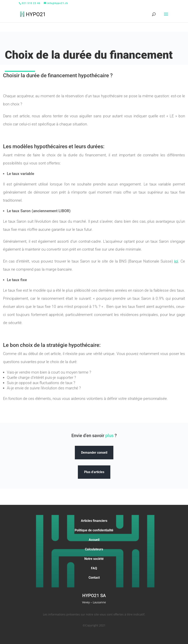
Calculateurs (94, 549)
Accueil (94, 540)
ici (176, 261)
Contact (94, 578)
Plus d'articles (94, 472)
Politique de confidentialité (94, 530)
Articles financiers (94, 521)
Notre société (94, 559)
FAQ (94, 568)
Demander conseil (94, 453)
